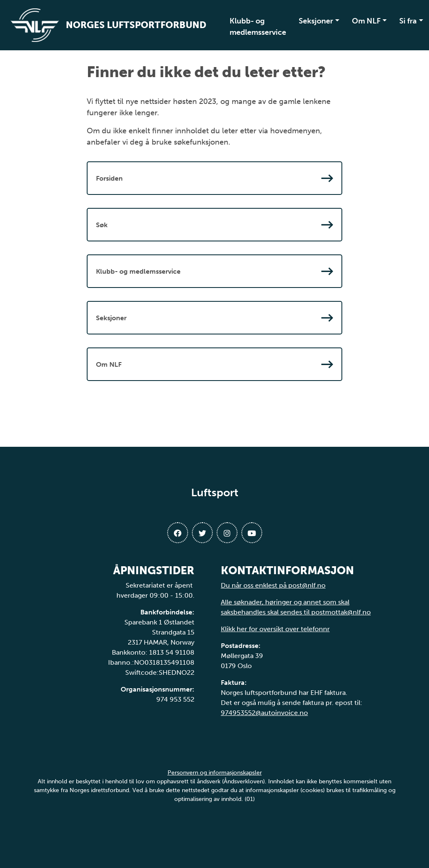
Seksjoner (316, 21)
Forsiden (214, 178)
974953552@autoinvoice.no (264, 713)
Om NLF (366, 21)
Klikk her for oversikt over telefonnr (275, 629)
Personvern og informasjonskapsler (215, 773)
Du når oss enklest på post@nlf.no (273, 585)
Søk (214, 225)
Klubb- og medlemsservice (258, 27)
